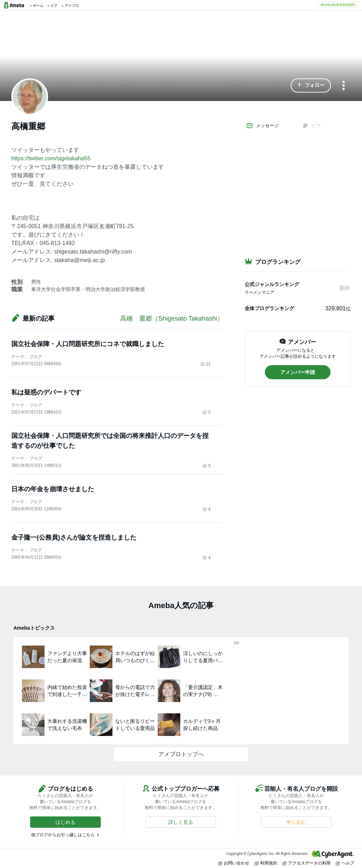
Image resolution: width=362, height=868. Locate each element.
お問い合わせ (234, 863)
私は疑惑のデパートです (46, 392)
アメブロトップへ (181, 754)
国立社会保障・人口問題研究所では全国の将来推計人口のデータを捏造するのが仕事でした (110, 441)
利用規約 (266, 863)
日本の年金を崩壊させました (53, 489)
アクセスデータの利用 (306, 863)
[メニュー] (344, 86)
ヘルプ (345, 863)
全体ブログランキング (269, 308)
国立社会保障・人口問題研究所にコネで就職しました (88, 344)
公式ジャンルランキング (272, 284)
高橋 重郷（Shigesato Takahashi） (172, 319)
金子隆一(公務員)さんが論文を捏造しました (74, 537)
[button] (311, 85)
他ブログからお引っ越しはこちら (63, 835)
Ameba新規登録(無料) (338, 5)
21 (206, 364)
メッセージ (262, 126)
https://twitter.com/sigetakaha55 (51, 158)
